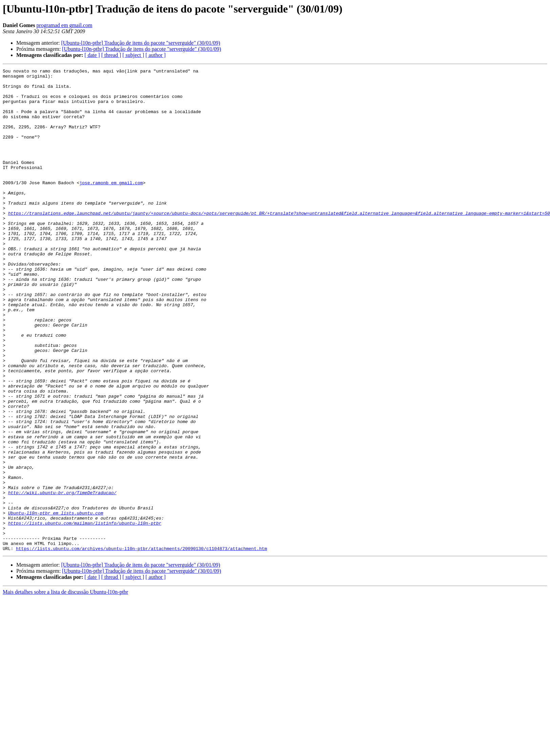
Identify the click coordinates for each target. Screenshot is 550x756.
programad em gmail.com (65, 25)
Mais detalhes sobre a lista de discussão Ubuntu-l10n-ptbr (65, 688)
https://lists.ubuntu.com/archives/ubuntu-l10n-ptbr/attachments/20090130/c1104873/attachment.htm (141, 645)
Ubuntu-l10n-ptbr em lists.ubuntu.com (56, 602)
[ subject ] (133, 55)
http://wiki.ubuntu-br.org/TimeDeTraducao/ (62, 578)
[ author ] (156, 55)
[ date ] (92, 55)
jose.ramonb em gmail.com (111, 206)
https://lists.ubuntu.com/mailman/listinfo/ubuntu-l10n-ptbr (85, 614)
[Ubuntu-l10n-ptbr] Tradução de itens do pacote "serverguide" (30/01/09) (140, 43)
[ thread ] (111, 55)
